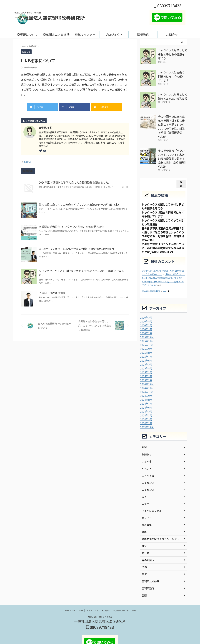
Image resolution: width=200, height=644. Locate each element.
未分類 (145, 538)
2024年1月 (145, 409)
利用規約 (106, 596)
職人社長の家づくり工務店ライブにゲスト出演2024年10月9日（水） (78, 203)
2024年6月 (145, 394)
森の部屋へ (147, 545)
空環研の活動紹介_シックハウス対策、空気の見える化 (70, 225)
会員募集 (146, 510)
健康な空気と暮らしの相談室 (100, 602)
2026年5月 (145, 307)
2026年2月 (145, 319)
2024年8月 (145, 386)
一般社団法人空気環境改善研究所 (50, 18)
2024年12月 (146, 371)
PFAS (144, 433)
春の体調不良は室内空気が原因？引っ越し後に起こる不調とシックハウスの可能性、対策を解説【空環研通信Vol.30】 (172, 123)
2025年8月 (145, 341)
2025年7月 (145, 345)
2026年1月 (145, 322)
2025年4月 (145, 356)
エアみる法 (147, 461)
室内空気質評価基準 (151, 281)
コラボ (145, 489)
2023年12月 (146, 413)
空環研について (27, 34)
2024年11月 (146, 375)
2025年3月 (145, 360)
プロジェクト (114, 34)
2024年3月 (145, 401)
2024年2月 (145, 405)
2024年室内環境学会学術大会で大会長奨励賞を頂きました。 (73, 180)
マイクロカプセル (150, 496)
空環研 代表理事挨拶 (51, 291)
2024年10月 (146, 379)
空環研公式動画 (149, 566)
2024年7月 (145, 390)
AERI (165, 281)
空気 (144, 559)
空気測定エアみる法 (56, 34)
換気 (144, 531)
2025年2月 (145, 364)
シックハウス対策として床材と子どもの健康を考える (172, 52)
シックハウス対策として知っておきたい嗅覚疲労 (172, 96)
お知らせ (28, 160)
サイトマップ (92, 596)
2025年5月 (145, 352)
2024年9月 (145, 382)
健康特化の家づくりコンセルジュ (158, 524)
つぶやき (146, 447)
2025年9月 (145, 337)
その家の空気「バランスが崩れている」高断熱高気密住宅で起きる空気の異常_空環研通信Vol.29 (172, 149)
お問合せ (172, 34)
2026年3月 (145, 315)
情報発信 (143, 34)
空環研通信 (147, 574)
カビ (144, 482)
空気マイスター (85, 34)
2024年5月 (145, 397)
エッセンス (147, 468)
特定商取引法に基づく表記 (125, 596)
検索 (181, 172)
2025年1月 (145, 367)
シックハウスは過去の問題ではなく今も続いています (172, 74)
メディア (146, 503)
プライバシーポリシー (74, 596)
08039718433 (168, 6)
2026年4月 (145, 311)
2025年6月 (145, 349)
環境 (144, 552)
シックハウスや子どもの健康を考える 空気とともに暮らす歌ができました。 (82, 269)
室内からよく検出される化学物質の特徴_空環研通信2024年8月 (74, 247)
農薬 (144, 581)
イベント (146, 454)
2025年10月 (146, 334)
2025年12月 (146, 326)
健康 (144, 517)
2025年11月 (146, 330)
